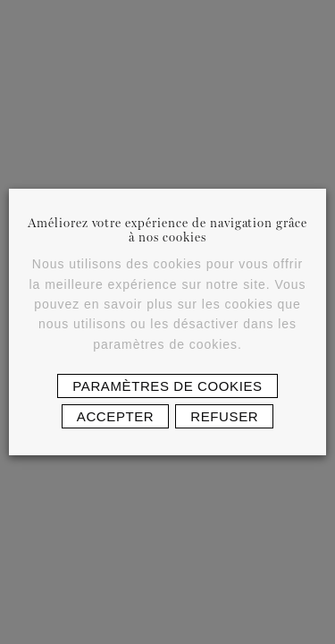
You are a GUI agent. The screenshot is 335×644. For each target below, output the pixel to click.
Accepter (115, 416)
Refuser (224, 416)
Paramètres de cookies (167, 386)
